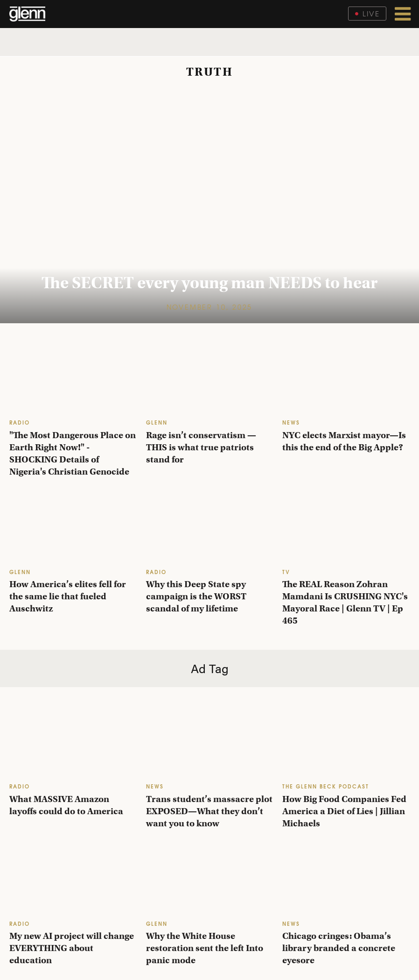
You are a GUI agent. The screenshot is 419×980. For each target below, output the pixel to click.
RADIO (20, 422)
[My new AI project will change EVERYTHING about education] (73, 879)
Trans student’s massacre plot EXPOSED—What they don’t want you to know (209, 811)
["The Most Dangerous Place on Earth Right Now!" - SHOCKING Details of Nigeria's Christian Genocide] (73, 378)
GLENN (157, 422)
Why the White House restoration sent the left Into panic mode (205, 948)
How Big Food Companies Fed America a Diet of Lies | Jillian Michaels (344, 811)
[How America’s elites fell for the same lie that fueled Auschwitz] (73, 527)
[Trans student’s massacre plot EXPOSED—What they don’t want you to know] (210, 742)
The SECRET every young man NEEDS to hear (209, 283)
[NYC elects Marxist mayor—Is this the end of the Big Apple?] (346, 378)
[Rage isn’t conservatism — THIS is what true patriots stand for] (210, 378)
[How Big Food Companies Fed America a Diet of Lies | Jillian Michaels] (346, 742)
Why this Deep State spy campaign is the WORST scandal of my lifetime (196, 596)
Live (367, 13)
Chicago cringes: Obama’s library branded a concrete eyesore (339, 948)
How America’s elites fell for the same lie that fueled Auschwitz (68, 596)
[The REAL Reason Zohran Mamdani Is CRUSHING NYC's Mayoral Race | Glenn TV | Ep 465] (346, 527)
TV (286, 572)
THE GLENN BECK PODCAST (326, 786)
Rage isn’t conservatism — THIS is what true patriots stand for (201, 447)
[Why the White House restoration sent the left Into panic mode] (210, 879)
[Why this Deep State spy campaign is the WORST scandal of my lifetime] (210, 527)
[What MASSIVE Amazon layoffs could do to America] (73, 742)
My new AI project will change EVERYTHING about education (72, 948)
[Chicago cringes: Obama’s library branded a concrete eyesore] (346, 879)
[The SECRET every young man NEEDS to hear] (209, 205)
